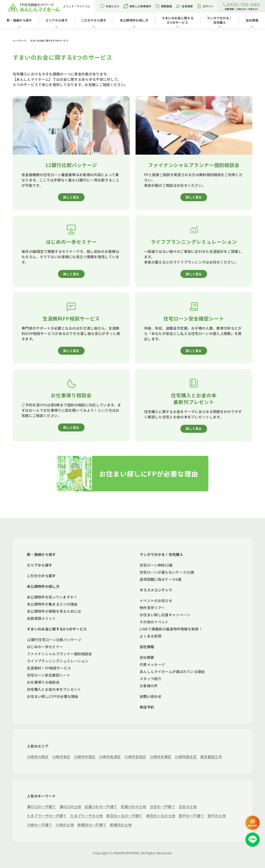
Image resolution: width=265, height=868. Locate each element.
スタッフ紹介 (150, 679)
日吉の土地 (188, 807)
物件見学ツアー (152, 608)
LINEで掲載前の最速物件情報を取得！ (171, 629)
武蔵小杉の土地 (133, 807)
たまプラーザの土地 (87, 816)
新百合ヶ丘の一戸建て (124, 816)
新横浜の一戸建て (92, 825)
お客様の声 (149, 686)
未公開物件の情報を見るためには (54, 611)
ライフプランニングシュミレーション (58, 661)
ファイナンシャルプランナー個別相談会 (59, 654)
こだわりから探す (94, 20)
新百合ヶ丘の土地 (161, 816)
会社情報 (252, 20)
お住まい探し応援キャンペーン (165, 615)
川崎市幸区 (61, 757)
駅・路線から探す (19, 20)
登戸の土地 (217, 816)
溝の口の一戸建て (41, 807)
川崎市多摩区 (160, 757)
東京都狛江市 (211, 757)
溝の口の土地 (70, 807)
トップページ (20, 40)
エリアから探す (57, 20)
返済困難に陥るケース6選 (160, 579)
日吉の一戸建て (162, 807)
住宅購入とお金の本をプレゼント (54, 689)
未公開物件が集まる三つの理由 (52, 604)
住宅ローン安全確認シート (48, 675)
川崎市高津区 (110, 757)
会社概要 (147, 657)
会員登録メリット (41, 618)
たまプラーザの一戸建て (47, 816)
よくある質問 (150, 636)
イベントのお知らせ (156, 600)
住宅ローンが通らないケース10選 (167, 572)
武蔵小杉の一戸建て (101, 807)
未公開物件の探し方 (134, 20)
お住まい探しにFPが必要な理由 (53, 696)
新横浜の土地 (121, 825)
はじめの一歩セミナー (45, 647)
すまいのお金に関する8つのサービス (178, 20)
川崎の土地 (65, 825)
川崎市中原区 (85, 757)
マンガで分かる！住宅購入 (220, 20)
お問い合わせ (150, 696)
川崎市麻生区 (186, 757)
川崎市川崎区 (38, 757)
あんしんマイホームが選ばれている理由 (172, 671)
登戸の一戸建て (191, 816)
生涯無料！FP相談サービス (49, 668)
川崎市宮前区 (135, 757)
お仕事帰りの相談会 (43, 682)
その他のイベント (154, 622)
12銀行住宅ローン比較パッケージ (54, 640)
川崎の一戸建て (40, 825)
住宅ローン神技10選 (156, 565)
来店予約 (147, 707)
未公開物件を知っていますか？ (52, 597)
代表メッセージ (152, 664)
